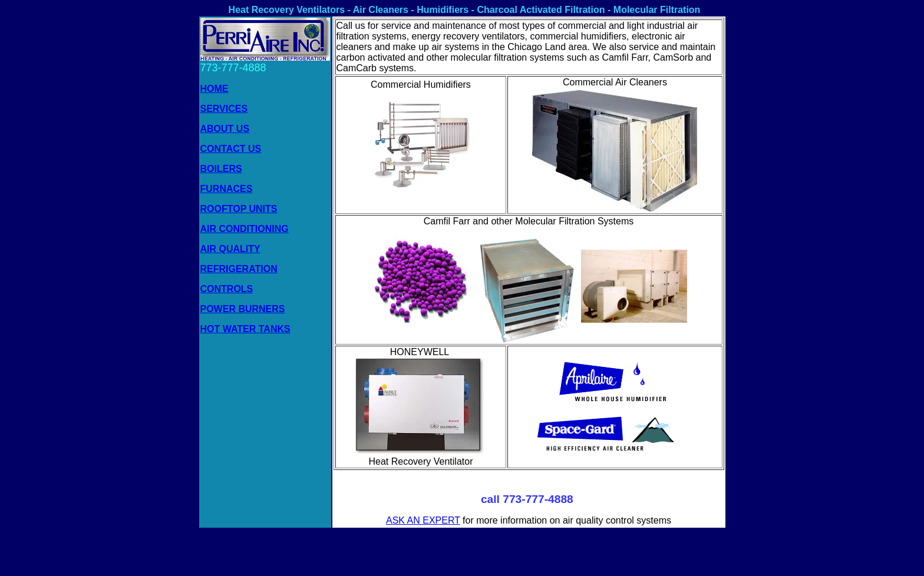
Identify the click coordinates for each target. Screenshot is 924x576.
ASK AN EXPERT (423, 520)
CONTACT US (231, 149)
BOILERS (221, 169)
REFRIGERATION (239, 269)
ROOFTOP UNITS (239, 209)
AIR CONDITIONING (245, 229)
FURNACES (227, 189)
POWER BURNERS (243, 309)
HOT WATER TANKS (245, 329)
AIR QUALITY (230, 249)
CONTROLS (227, 289)
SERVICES (224, 109)
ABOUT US (225, 129)
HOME (214, 89)
